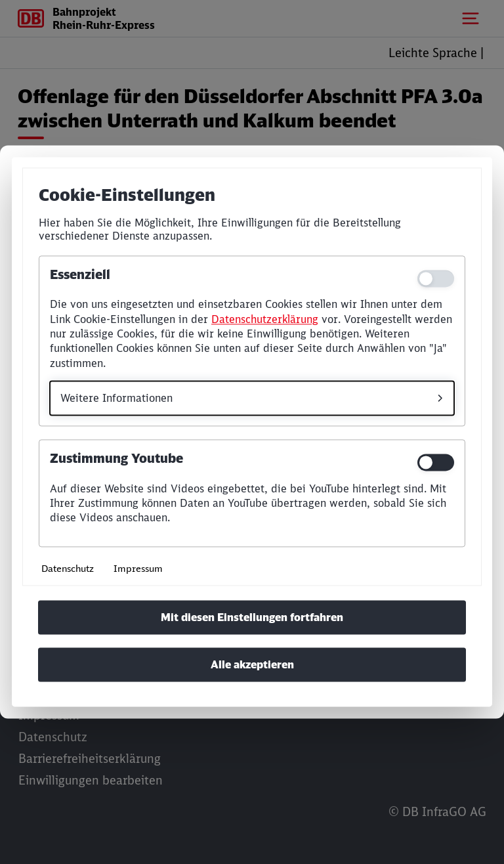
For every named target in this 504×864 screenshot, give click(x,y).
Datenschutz (68, 569)
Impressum (138, 569)
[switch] (436, 463)
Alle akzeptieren (252, 665)
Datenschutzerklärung (265, 319)
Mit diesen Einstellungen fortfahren (252, 618)
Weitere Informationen (116, 399)
